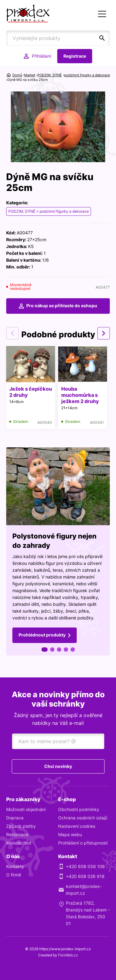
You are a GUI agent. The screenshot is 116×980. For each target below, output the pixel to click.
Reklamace (17, 834)
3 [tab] (59, 650)
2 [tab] (52, 650)
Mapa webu (70, 834)
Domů (17, 75)
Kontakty (15, 866)
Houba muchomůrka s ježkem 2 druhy (80, 395)
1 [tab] (45, 650)
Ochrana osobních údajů (83, 818)
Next (104, 333)
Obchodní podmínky (79, 809)
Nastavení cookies (77, 826)
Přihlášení (41, 56)
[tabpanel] (58, 552)
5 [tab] (73, 650)
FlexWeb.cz (68, 955)
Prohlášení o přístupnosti (83, 843)
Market (30, 75)
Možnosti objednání (26, 809)
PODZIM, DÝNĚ (50, 75)
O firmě (14, 875)
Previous (12, 333)
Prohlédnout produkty (42, 635)
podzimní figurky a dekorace (87, 75)
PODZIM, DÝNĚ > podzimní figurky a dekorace (49, 211)
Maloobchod (19, 843)
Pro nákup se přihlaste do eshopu (62, 306)
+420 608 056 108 (85, 866)
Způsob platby (21, 826)
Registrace (75, 56)
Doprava (15, 818)
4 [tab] (66, 650)
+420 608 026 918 (85, 876)
